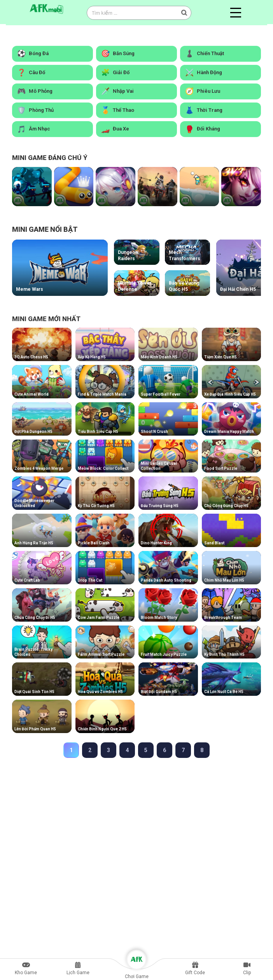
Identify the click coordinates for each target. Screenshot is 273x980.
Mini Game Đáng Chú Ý (50, 158)
